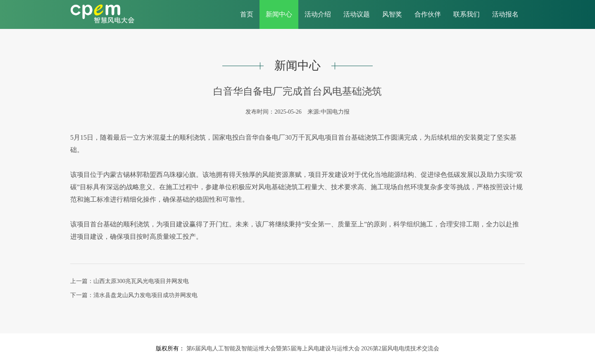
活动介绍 (318, 14)
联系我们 (466, 14)
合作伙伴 (428, 14)
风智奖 (392, 14)
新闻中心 (279, 14)
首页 (247, 14)
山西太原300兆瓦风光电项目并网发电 (141, 281)
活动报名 (505, 14)
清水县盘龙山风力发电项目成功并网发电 (145, 295)
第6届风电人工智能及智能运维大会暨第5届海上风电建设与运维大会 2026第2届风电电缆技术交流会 (312, 349)
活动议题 (357, 14)
